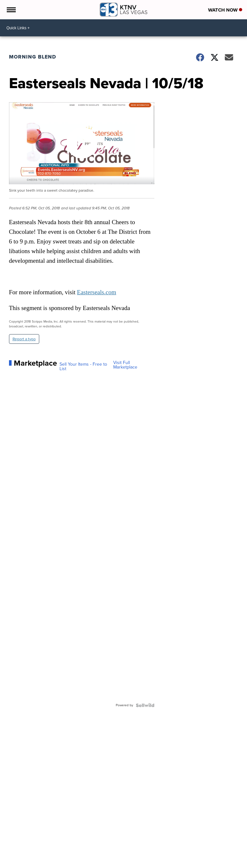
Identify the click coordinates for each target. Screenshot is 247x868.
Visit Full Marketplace (125, 365)
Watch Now (225, 10)
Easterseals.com (96, 292)
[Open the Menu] (11, 10)
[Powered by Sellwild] (145, 705)
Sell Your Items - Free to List (83, 367)
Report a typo (24, 339)
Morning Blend (33, 57)
